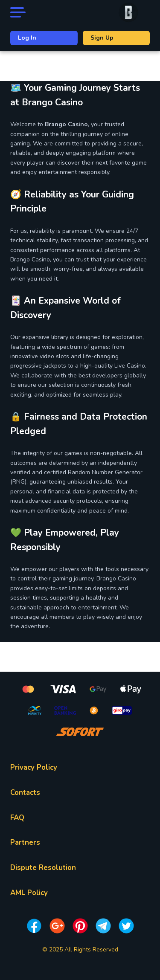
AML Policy (29, 893)
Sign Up (102, 38)
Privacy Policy (34, 767)
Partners (25, 842)
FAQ (17, 818)
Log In (27, 38)
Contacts (25, 793)
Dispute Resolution (43, 868)
